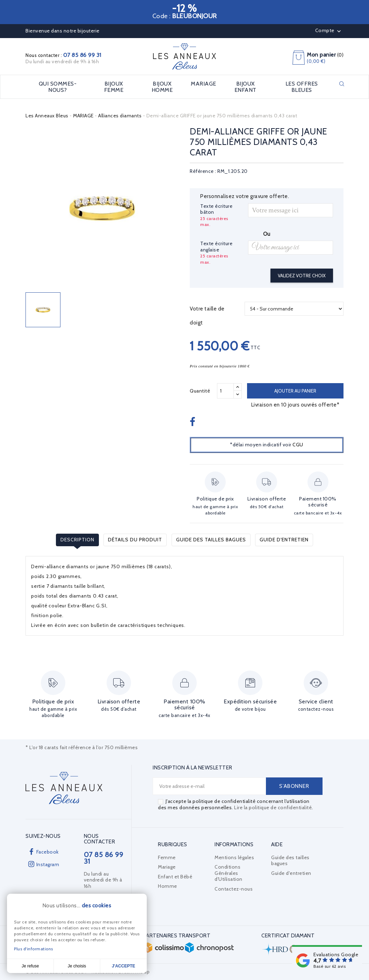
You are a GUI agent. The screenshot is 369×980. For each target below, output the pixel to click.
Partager (193, 422)
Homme (168, 886)
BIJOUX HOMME (162, 87)
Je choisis (77, 966)
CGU (298, 445)
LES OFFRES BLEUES (302, 87)
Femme (167, 857)
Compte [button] (329, 31)
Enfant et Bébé (175, 877)
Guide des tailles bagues (211, 540)
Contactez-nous (234, 889)
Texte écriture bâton (216, 209)
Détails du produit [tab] (135, 540)
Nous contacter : (63, 55)
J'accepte (124, 966)
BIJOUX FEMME (114, 87)
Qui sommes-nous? (58, 87)
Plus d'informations (34, 949)
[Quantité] (225, 391)
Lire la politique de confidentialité (273, 807)
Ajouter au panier (295, 391)
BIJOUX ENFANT (245, 87)
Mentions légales (234, 857)
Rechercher (342, 84)
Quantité (200, 391)
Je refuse (30, 966)
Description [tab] (77, 540)
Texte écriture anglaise (216, 247)
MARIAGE (204, 84)
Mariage (167, 867)
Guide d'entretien (284, 540)
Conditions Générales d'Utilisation (229, 873)
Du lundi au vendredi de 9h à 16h (62, 61)
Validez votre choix (302, 276)
